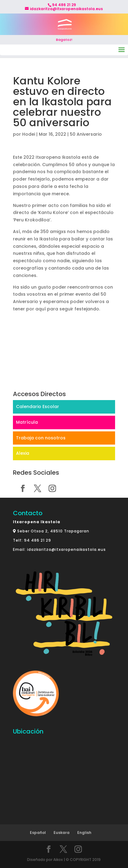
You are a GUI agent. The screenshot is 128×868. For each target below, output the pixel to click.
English (84, 833)
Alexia (23, 453)
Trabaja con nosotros (41, 438)
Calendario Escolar (38, 407)
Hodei (29, 134)
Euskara (62, 833)
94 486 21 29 (38, 540)
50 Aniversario (86, 134)
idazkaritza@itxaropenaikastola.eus (66, 549)
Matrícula (27, 422)
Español (38, 833)
